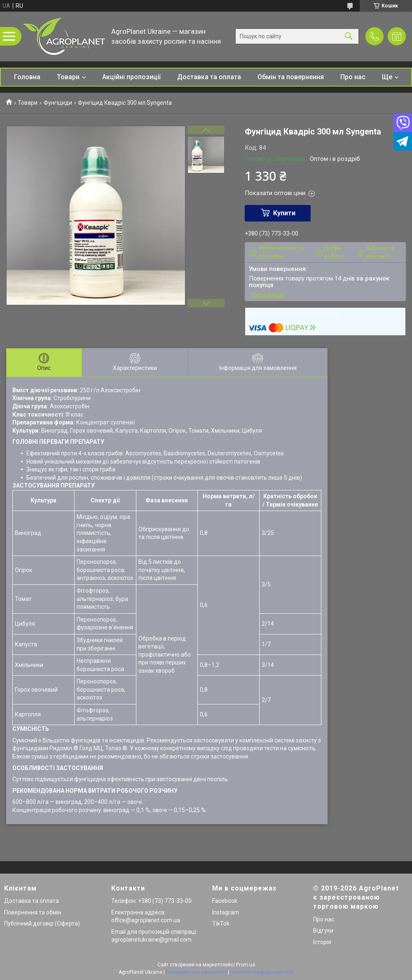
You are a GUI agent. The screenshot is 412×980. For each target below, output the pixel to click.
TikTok (221, 923)
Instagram (226, 912)
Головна (27, 77)
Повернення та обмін (33, 912)
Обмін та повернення (291, 77)
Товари (68, 77)
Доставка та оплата (209, 77)
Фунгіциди (58, 103)
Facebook (225, 901)
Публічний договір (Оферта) (42, 923)
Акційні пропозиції (131, 77)
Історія (322, 942)
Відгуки (323, 931)
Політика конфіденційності (262, 972)
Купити (284, 213)
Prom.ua (246, 965)
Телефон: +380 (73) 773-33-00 (151, 901)
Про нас (353, 77)
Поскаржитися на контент (196, 972)
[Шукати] (349, 37)
